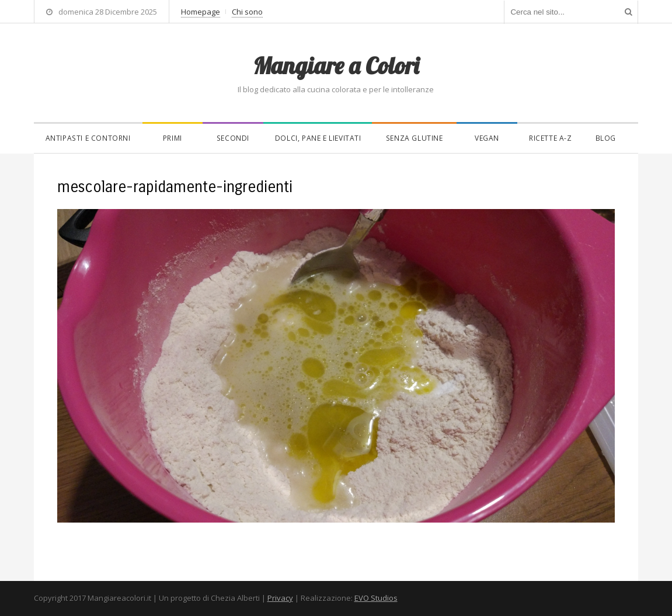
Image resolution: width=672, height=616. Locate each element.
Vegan (487, 138)
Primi (173, 138)
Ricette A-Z (551, 138)
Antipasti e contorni (88, 138)
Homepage (201, 12)
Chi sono (247, 12)
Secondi (233, 138)
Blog (606, 138)
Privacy (280, 598)
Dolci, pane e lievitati (318, 138)
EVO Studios (376, 598)
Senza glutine (415, 138)
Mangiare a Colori (336, 65)
